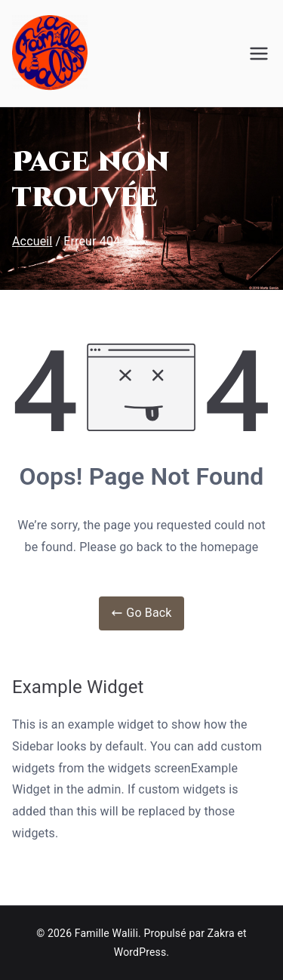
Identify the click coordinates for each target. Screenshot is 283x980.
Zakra (221, 933)
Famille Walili (106, 933)
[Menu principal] (259, 54)
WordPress (140, 952)
